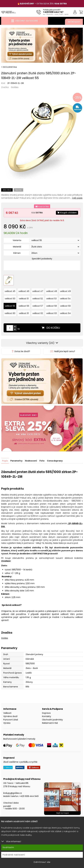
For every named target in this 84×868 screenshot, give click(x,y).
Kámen (17, 253)
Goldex (15, 87)
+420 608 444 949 (29, 796)
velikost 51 (24, 299)
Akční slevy (74, 22)
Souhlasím (8, 847)
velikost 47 (38, 291)
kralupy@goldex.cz (13, 793)
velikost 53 (51, 299)
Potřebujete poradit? (52, 10)
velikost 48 (52, 291)
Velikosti (7, 713)
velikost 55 (10, 306)
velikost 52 (38, 299)
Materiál (17, 247)
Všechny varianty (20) (42, 343)
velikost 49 (65, 291)
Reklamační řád (50, 723)
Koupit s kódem (67, 213)
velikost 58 (52, 306)
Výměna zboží (10, 716)
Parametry (16, 461)
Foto (42, 461)
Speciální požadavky (42, 259)
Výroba (7, 723)
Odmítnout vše (42, 862)
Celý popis (77, 198)
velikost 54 (65, 299)
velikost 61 (24, 313)
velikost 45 (10, 291)
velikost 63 (52, 313)
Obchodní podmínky (52, 720)
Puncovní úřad (11, 720)
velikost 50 (10, 299)
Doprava (46, 713)
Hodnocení (31, 461)
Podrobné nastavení (14, 855)
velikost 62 (38, 313)
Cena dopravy (55, 461)
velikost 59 (65, 306)
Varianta (17, 240)
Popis (5, 461)
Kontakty (47, 716)
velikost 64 (65, 313)
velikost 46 (24, 291)
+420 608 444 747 (53, 12)
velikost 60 (10, 313)
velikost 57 (38, 306)
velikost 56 (24, 306)
